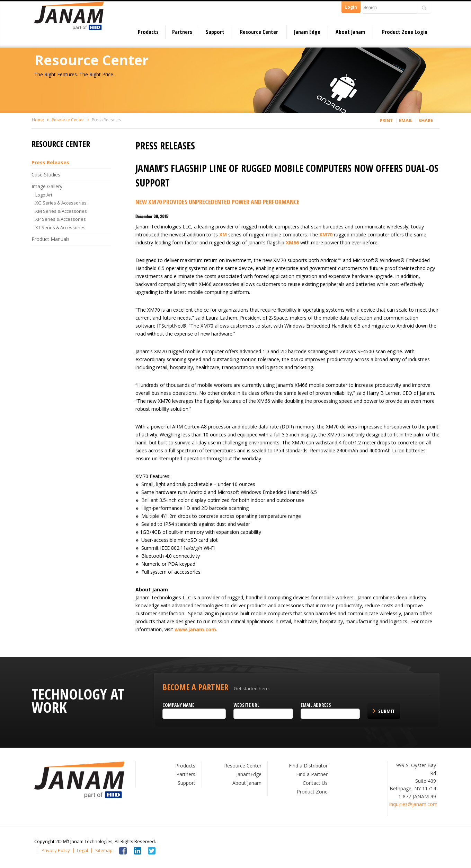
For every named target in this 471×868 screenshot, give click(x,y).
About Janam (350, 32)
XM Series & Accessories (64, 211)
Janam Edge (307, 32)
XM (224, 235)
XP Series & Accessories (64, 219)
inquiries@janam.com (411, 804)
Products (148, 32)
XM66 (294, 242)
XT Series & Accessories (64, 227)
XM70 (327, 235)
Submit (384, 711)
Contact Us (314, 783)
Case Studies (49, 175)
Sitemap (104, 850)
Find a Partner (310, 774)
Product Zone (311, 792)
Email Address (315, 705)
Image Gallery (50, 186)
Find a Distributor (307, 766)
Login (351, 7)
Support (215, 32)
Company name (180, 705)
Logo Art (47, 195)
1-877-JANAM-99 (414, 796)
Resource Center (259, 32)
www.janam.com (197, 629)
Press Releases (109, 120)
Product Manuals (53, 239)
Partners (182, 32)
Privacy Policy (56, 850)
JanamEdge (248, 774)
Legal (82, 850)
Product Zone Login (405, 32)
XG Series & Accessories (64, 203)
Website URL (246, 705)
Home (41, 120)
